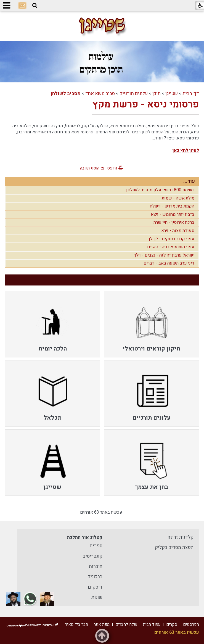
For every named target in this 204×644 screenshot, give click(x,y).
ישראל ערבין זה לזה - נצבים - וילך (164, 255)
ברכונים (95, 577)
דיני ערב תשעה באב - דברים (169, 263)
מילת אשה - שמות (178, 198)
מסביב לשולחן (66, 94)
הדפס (112, 168)
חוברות (96, 566)
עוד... (189, 181)
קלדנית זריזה (181, 537)
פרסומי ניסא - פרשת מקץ (146, 104)
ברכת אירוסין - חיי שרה (174, 222)
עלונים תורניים (134, 94)
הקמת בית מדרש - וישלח (172, 206)
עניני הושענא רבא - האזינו (171, 247)
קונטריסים (92, 556)
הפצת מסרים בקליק (174, 547)
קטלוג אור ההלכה (85, 537)
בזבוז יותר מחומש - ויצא (173, 214)
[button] (35, 6)
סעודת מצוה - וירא (178, 231)
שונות (97, 597)
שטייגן (172, 94)
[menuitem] (152, 324)
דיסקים (95, 587)
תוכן (157, 94)
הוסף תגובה (90, 168)
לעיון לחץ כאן (186, 150)
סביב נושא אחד (100, 94)
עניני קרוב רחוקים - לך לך (171, 239)
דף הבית (191, 94)
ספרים (96, 546)
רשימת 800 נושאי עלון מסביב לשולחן (160, 190)
